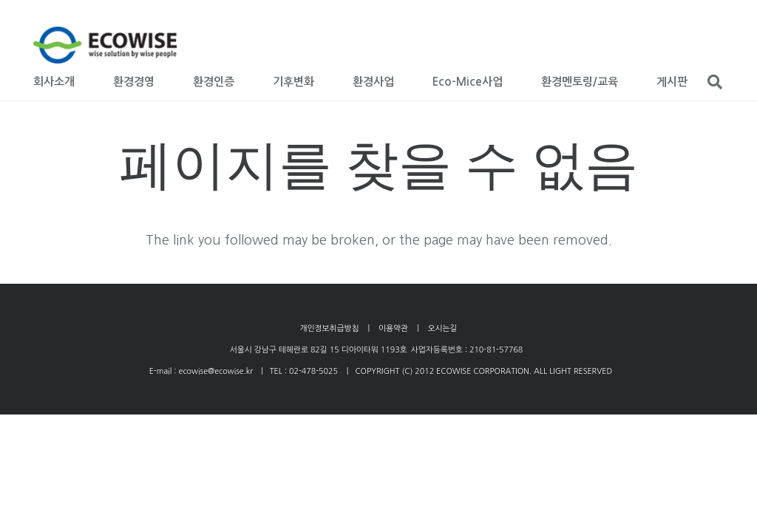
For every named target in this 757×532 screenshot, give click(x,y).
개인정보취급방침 (329, 328)
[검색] (715, 82)
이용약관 (393, 328)
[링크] (105, 45)
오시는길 (443, 328)
